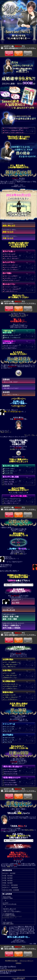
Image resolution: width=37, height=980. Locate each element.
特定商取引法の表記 (11, 961)
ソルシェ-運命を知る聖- (18, 978)
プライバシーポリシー (26, 961)
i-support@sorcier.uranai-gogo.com (12, 970)
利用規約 (19, 963)
